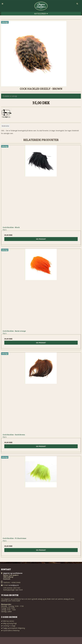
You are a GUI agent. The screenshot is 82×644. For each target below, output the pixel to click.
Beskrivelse (5, 126)
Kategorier (41, 14)
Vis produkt (41, 239)
